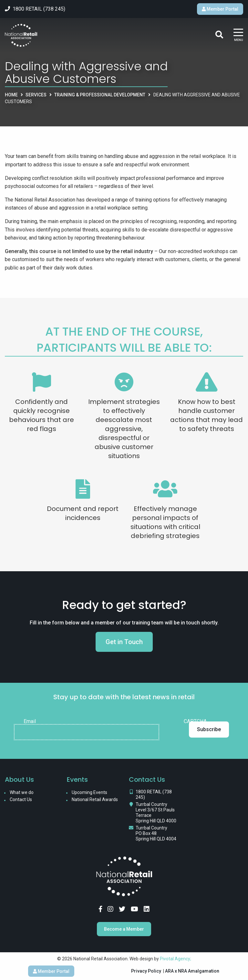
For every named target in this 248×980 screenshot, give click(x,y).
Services (36, 95)
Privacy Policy (146, 971)
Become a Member (124, 929)
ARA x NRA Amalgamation (192, 971)
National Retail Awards (95, 799)
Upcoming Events (89, 792)
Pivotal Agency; (176, 959)
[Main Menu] (238, 35)
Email (30, 721)
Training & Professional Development (100, 95)
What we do (22, 792)
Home (11, 95)
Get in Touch (124, 642)
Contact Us (21, 799)
